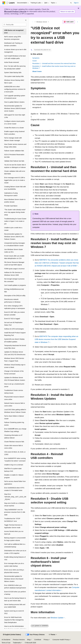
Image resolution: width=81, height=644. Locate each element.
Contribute (38, 640)
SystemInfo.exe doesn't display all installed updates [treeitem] (14, 340)
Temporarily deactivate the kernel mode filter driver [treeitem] (15, 347)
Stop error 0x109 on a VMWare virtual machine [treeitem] (14, 505)
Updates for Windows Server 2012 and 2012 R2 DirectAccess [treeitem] (15, 353)
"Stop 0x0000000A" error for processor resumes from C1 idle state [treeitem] (15, 512)
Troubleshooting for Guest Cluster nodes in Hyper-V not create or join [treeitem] (15, 221)
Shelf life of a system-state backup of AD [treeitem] (13, 470)
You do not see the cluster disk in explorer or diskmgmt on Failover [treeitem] (15, 166)
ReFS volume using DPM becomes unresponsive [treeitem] (12, 38)
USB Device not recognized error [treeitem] (14, 32)
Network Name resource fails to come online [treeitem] (15, 404)
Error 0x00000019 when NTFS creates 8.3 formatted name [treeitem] (14, 489)
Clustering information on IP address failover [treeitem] (13, 437)
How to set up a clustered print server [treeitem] (14, 385)
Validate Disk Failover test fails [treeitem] (14, 161)
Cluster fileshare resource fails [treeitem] (14, 442)
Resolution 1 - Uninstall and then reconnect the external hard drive (54, 63)
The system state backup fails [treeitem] (14, 76)
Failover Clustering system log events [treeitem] (14, 424)
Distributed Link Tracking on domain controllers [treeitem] (13, 44)
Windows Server (42, 22)
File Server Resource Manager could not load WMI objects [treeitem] (14, 264)
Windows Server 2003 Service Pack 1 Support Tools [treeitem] (14, 360)
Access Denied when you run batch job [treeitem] (14, 533)
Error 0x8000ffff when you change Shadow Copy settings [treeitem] (15, 430)
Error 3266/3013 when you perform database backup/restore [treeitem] (15, 587)
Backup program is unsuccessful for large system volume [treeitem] (15, 539)
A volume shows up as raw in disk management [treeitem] (15, 51)
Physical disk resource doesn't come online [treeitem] (14, 398)
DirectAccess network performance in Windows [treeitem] (12, 301)
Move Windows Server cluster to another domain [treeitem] (15, 201)
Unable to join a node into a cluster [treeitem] (13, 229)
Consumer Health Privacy (61, 640)
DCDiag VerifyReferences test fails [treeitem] (14, 290)
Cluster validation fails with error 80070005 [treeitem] (15, 172)
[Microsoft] (4, 3)
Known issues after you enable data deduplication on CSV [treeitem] (14, 257)
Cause (34, 61)
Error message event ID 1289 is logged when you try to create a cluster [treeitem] (15, 180)
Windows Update (57, 618)
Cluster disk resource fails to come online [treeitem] (13, 447)
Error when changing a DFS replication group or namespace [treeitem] (15, 307)
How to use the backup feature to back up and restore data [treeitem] (15, 599)
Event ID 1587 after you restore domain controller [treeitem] (15, 313)
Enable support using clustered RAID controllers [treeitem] (14, 133)
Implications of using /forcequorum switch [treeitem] (11, 194)
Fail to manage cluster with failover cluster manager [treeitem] (13, 139)
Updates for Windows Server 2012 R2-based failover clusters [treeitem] (15, 379)
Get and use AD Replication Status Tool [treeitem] (13, 324)
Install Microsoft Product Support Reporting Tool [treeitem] (15, 334)
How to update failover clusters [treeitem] (14, 102)
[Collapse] (26, 20)
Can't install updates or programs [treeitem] (15, 285)
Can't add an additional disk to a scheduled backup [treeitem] (15, 545)
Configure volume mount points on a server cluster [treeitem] (14, 123)
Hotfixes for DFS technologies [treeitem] (14, 329)
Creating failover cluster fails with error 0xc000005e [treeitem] (15, 188)
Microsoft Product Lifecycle (15, 12)
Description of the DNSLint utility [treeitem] (15, 296)
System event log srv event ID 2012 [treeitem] (14, 612)
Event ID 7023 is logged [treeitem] (12, 319)
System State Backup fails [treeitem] (13, 73)
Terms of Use (6, 643)
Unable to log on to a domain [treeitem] (14, 465)
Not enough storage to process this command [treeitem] (14, 280)
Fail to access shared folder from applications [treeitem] (15, 483)
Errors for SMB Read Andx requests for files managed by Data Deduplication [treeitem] (14, 620)
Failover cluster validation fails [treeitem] (14, 151)
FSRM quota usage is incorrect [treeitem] (14, 269)
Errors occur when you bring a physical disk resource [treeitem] (14, 571)
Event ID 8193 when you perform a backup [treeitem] (15, 593)
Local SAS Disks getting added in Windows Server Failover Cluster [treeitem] (15, 411)
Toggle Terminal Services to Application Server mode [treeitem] (13, 526)
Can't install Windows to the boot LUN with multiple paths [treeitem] (15, 57)
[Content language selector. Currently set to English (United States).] (12, 635)
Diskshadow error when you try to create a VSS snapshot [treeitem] (15, 552)
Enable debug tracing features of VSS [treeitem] (15, 558)
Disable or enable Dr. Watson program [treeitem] (14, 476)
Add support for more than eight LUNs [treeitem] (15, 116)
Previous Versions (19, 640)
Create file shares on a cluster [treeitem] (14, 128)
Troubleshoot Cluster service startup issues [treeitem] (14, 392)
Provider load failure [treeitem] (11, 206)
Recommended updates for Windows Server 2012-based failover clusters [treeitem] (14, 579)
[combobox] (14, 25)
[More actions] (77, 22)
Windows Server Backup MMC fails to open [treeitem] (14, 81)
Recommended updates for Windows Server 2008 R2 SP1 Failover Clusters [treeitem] (14, 237)
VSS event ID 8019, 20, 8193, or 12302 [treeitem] (15, 453)
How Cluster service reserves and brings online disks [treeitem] (15, 146)
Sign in (76, 3)
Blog (29, 640)
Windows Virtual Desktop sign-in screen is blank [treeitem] (15, 366)
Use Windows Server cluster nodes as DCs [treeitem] (13, 251)
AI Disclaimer (6, 640)
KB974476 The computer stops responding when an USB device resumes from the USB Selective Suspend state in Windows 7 (56, 339)
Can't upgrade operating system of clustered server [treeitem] (15, 97)
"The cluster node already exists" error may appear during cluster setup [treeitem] (15, 212)
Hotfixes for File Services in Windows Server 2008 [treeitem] (13, 274)
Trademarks (17, 643)
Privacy (46, 640)
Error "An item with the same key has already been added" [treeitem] (15, 67)
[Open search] (71, 3)
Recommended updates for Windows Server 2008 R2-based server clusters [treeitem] (15, 108)
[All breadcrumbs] (33, 22)
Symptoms (36, 58)
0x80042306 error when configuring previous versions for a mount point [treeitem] (15, 89)
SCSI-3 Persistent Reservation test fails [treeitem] (14, 156)
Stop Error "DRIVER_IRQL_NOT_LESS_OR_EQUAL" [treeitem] (15, 497)
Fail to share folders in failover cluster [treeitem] (14, 417)
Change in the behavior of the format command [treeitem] (14, 372)
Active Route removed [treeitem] (11, 62)
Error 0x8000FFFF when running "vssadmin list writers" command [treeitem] (15, 460)
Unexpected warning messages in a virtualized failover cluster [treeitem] (15, 244)
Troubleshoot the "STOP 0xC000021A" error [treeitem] (12, 520)
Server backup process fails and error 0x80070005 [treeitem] (15, 606)
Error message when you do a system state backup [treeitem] (14, 565)
